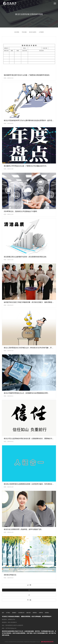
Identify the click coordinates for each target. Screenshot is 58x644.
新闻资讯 (35, 613)
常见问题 (24, 32)
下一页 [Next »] (29, 600)
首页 (3, 613)
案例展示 (14, 613)
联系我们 (47, 613)
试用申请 (41, 613)
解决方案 (29, 613)
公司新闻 (41, 32)
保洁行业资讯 (33, 32)
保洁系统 (17, 32)
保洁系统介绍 (21, 613)
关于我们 (8, 613)
